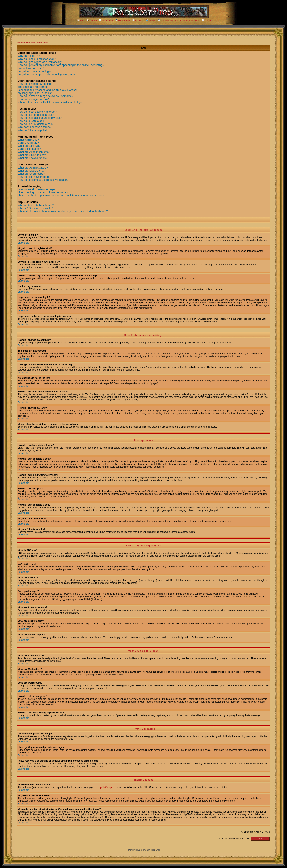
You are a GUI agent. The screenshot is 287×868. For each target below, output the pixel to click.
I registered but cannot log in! (35, 71)
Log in (206, 20)
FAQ (81, 20)
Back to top (23, 243)
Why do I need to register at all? (37, 59)
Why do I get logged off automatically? (40, 62)
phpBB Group (105, 787)
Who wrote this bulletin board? (36, 205)
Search (92, 20)
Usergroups (123, 20)
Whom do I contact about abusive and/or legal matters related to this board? (63, 211)
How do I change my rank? (34, 99)
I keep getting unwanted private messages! (43, 192)
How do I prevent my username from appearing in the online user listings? (61, 65)
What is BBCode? (28, 140)
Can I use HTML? (28, 143)
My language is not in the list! (35, 93)
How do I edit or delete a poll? (35, 124)
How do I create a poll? (31, 121)
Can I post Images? (29, 149)
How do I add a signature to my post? (40, 118)
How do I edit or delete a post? (36, 115)
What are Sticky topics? (32, 155)
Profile (151, 20)
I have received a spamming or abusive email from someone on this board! (62, 196)
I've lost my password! (31, 68)
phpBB (138, 850)
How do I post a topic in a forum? (37, 112)
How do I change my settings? (36, 84)
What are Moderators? (31, 171)
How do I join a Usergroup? (34, 177)
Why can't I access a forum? (34, 127)
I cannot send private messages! (37, 189)
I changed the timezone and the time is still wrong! (47, 90)
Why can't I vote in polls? (32, 130)
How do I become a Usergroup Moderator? (43, 180)
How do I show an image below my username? (45, 96)
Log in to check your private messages (179, 20)
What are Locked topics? (32, 158)
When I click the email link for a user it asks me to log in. (51, 102)
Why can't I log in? (29, 56)
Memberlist (106, 20)
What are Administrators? (33, 168)
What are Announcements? (34, 152)
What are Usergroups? (31, 174)
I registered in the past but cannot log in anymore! (47, 74)
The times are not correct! (33, 87)
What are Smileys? (29, 146)
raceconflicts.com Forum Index (33, 43)
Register (138, 20)
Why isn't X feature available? (35, 208)
